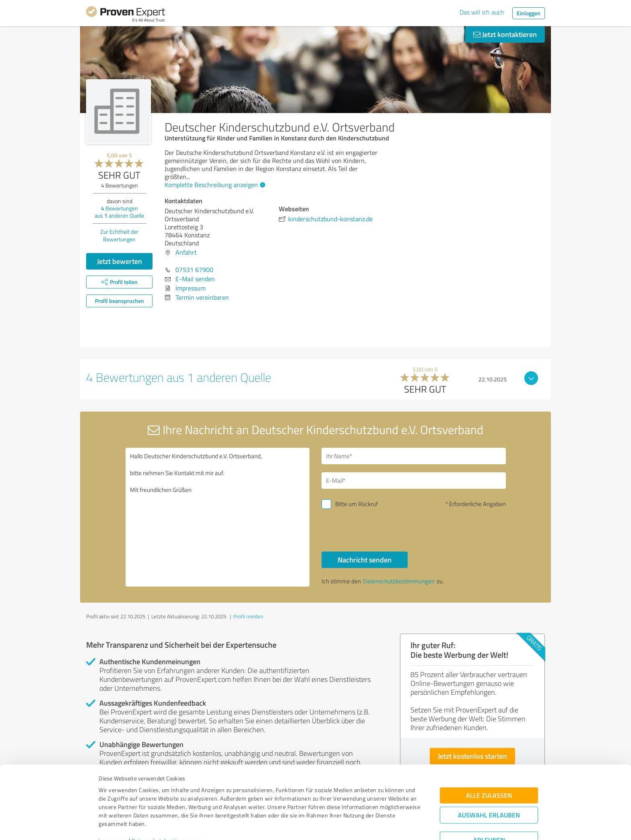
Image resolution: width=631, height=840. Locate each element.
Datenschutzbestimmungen (167, 802)
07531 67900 (194, 270)
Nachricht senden (365, 560)
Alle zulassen (489, 757)
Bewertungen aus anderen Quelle (119, 212)
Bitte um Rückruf (357, 504)
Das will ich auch (482, 12)
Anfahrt (186, 252)
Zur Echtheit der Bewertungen (119, 235)
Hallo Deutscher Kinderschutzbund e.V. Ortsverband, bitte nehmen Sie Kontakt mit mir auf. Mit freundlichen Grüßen (218, 517)
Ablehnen (489, 802)
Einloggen (529, 13)
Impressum (113, 802)
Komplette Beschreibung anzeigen (214, 185)
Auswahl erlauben (489, 777)
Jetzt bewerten (120, 261)
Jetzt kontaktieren (505, 34)
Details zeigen (372, 825)
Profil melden (248, 616)
